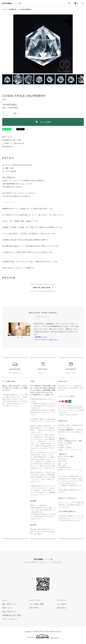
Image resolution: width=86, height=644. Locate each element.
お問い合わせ (61, 608)
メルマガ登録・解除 (37, 604)
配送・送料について (9, 604)
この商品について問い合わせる (13, 143)
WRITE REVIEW (42, 288)
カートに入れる (43, 122)
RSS (31, 608)
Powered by (43, 636)
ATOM (36, 608)
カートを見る (61, 604)
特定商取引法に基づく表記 (12, 140)
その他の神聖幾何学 (25, 9)
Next (69, 44)
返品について (7, 137)
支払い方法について (9, 612)
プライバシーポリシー (10, 619)
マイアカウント (62, 600)
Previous (17, 44)
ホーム (4, 9)
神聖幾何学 (13, 9)
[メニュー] (83, 3)
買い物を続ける (8, 147)
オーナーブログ (35, 600)
